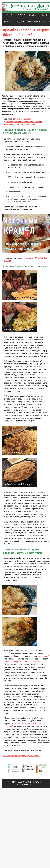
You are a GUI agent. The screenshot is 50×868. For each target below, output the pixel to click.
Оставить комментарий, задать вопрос (21, 756)
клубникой (44, 656)
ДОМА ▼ (7, 22)
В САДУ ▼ (33, 15)
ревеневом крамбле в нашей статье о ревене (26, 661)
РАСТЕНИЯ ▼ (21, 15)
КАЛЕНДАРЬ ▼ (19, 22)
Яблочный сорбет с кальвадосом (19, 124)
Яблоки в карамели (23, 119)
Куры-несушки (34, 22)
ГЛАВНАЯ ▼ (8, 15)
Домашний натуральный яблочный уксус (23, 122)
